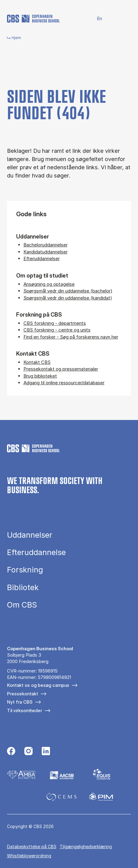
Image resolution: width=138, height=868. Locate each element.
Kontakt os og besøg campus (38, 685)
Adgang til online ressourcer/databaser (64, 383)
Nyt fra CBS (20, 702)
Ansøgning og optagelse (49, 284)
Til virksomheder (25, 710)
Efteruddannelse (36, 552)
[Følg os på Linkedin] (46, 752)
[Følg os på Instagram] (28, 752)
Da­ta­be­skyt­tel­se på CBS (32, 846)
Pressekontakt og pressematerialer (61, 369)
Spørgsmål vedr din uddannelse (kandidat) (68, 298)
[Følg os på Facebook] (11, 752)
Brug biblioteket (40, 376)
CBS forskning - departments (55, 323)
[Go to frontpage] (33, 19)
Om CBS (22, 605)
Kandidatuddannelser (46, 252)
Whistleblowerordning (29, 856)
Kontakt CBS (37, 362)
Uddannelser (30, 535)
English (96, 19)
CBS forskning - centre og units (57, 330)
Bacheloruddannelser (46, 245)
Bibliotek (23, 588)
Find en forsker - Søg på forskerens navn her (71, 337)
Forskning (25, 570)
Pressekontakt (23, 694)
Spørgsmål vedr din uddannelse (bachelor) (68, 291)
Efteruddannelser (42, 258)
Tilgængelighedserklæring (86, 846)
